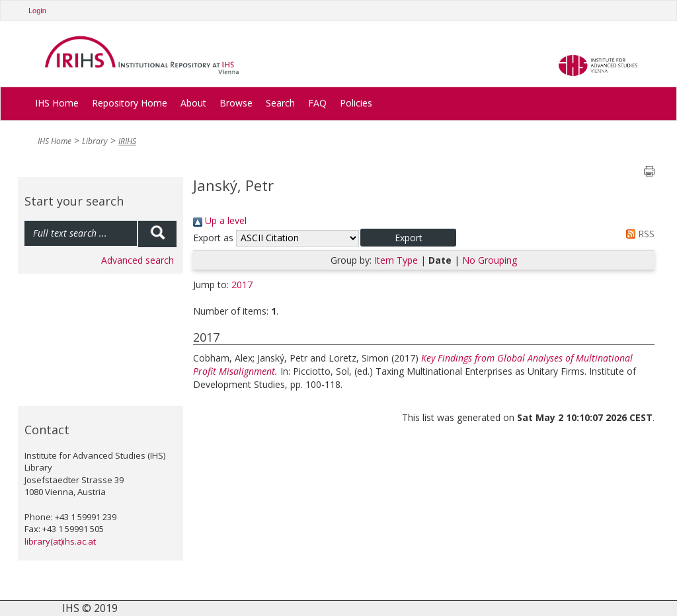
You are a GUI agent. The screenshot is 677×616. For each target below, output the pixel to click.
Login (37, 11)
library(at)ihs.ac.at (60, 541)
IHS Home (57, 103)
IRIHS (127, 141)
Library (95, 141)
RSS (638, 234)
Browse (236, 103)
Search (280, 103)
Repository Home (130, 103)
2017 (242, 285)
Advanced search (138, 260)
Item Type (396, 260)
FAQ (317, 103)
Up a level (220, 220)
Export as (213, 238)
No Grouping (490, 260)
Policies (356, 103)
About (193, 103)
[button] (408, 238)
